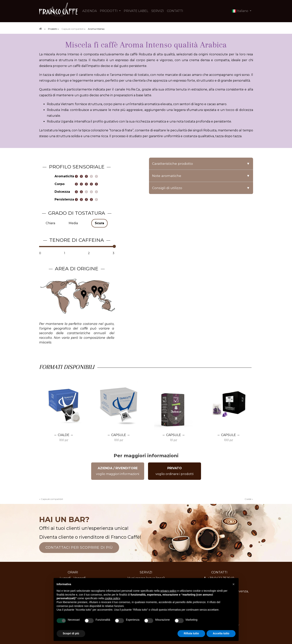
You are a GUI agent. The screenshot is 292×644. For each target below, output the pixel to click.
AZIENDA (90, 11)
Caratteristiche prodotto (201, 164)
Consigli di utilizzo (201, 188)
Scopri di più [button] (71, 633)
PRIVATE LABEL (136, 11)
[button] (234, 584)
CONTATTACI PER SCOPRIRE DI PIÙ (79, 548)
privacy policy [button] (168, 591)
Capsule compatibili (73, 29)
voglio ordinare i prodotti (175, 471)
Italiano (241, 11)
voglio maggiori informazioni (118, 471)
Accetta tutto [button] (221, 633)
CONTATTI (175, 11)
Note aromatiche (201, 176)
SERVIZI (158, 11)
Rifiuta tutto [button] (191, 633)
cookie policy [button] (112, 598)
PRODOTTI (109, 11)
